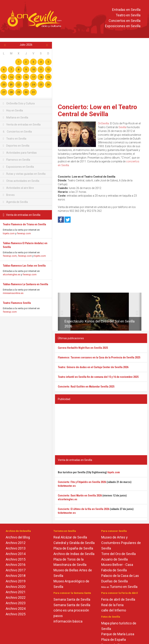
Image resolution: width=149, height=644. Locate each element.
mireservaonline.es (13, 293)
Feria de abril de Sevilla (118, 599)
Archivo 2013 (16, 548)
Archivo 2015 (16, 559)
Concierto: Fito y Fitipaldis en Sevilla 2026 (82, 482)
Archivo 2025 (16, 614)
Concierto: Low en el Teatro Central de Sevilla (97, 110)
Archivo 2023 (16, 603)
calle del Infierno (114, 610)
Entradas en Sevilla (126, 10)
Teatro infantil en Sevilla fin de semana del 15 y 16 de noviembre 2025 (98, 377)
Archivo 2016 (16, 565)
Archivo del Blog (18, 537)
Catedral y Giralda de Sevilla (74, 543)
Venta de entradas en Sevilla (22, 125)
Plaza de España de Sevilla (73, 548)
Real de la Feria (112, 605)
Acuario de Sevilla (114, 559)
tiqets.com (9, 233)
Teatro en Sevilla (128, 15)
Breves (9, 195)
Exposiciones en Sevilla (123, 26)
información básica (68, 621)
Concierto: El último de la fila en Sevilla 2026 (84, 509)
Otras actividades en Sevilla (21, 181)
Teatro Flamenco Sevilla (17, 303)
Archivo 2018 (16, 576)
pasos (58, 616)
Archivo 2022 (16, 598)
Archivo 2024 (16, 609)
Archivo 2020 (16, 587)
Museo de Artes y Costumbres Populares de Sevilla (121, 543)
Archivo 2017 (16, 570)
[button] (59, 312)
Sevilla (122, 127)
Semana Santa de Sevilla (72, 599)
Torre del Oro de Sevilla (118, 554)
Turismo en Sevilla (124, 587)
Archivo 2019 (16, 581)
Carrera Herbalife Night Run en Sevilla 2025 (83, 348)
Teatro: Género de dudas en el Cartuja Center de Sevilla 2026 (93, 367)
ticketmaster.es (67, 486)
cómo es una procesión (71, 610)
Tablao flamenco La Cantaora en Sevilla (25, 284)
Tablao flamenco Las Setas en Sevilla (24, 266)
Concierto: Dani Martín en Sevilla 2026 (80, 496)
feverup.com (24, 233)
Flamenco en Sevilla (16, 160)
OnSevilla (103, 123)
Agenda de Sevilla (15, 202)
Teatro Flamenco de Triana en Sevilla (24, 224)
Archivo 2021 (16, 592)
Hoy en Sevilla (13, 110)
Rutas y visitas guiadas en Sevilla (24, 174)
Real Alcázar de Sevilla (70, 537)
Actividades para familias (20, 153)
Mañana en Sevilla (16, 118)
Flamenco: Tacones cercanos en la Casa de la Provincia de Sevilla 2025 (99, 357)
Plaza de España (114, 640)
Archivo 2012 (16, 543)
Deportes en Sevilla (16, 146)
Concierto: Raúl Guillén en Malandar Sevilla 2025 (86, 387)
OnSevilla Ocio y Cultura (19, 103)
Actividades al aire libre (18, 188)
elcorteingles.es (12, 274)
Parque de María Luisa (118, 634)
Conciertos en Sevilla (125, 21)
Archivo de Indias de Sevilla (74, 554)
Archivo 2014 (16, 554)
